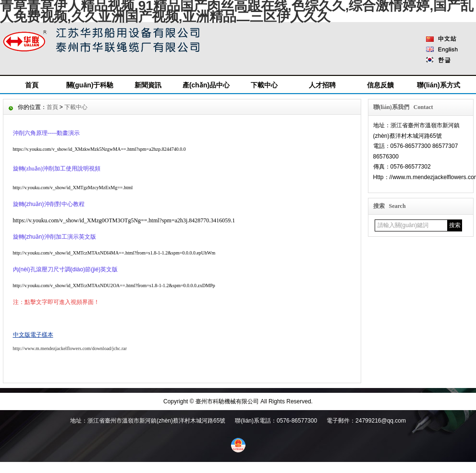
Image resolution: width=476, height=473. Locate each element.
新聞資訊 (148, 85)
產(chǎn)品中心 (206, 85)
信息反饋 (380, 85)
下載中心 (264, 85)
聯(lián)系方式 (438, 85)
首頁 (32, 85)
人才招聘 (322, 85)
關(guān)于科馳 (90, 85)
